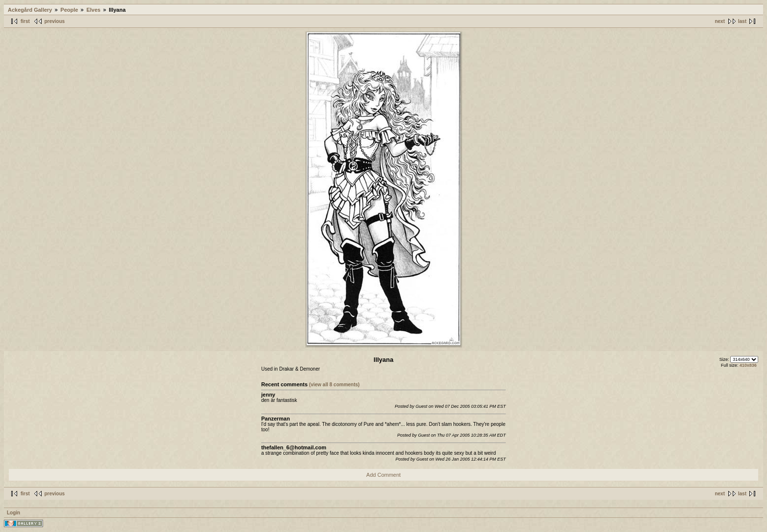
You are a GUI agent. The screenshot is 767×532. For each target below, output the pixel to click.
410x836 (748, 365)
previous (55, 21)
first (25, 21)
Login (13, 513)
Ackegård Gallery (30, 10)
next (720, 21)
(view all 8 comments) (334, 385)
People (69, 10)
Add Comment (383, 475)
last (742, 21)
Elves (94, 10)
